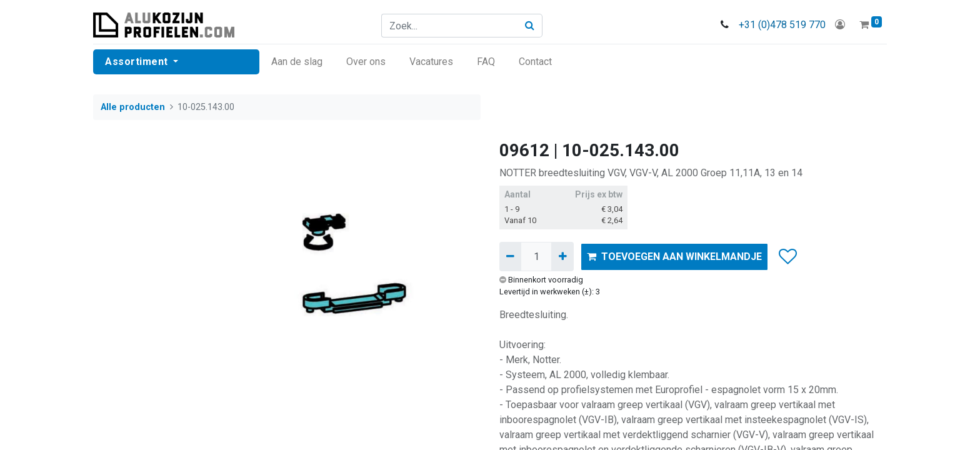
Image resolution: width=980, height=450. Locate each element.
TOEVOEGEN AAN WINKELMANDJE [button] (674, 257)
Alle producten (133, 107)
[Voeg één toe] (562, 256)
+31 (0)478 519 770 (782, 25)
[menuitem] (297, 62)
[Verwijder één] (510, 256)
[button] (787, 257)
